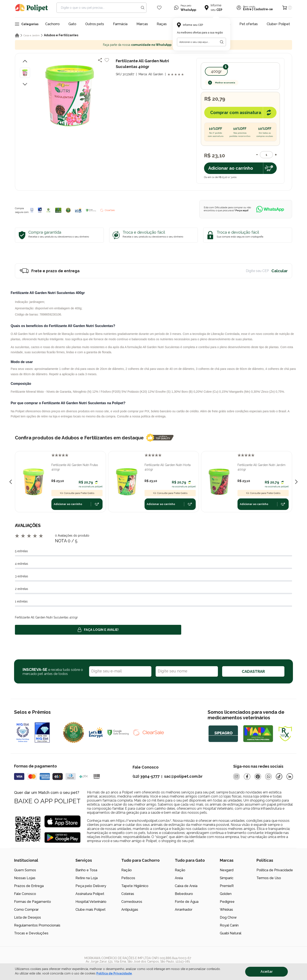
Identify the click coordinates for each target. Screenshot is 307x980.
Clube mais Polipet (91, 910)
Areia (179, 878)
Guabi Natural (231, 933)
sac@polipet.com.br (183, 776)
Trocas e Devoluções (31, 933)
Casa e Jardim (32, 35)
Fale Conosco (25, 894)
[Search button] (143, 8)
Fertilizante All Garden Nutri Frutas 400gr (75, 467)
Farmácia (120, 24)
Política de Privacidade (275, 870)
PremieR (227, 886)
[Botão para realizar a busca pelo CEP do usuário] (222, 42)
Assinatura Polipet (90, 894)
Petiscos (128, 878)
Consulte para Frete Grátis (77, 493)
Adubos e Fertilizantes (61, 35)
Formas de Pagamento (33, 902)
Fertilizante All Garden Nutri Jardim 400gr (261, 467)
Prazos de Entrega (29, 886)
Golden (226, 894)
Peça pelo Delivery (91, 886)
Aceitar (267, 972)
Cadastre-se (263, 9)
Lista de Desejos (28, 917)
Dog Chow (228, 917)
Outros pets (95, 24)
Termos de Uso (269, 878)
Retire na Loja (87, 878)
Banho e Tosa (86, 870)
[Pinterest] (258, 777)
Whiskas (226, 910)
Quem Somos (25, 870)
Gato (72, 24)
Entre (247, 9)
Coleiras (128, 894)
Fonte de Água (187, 902)
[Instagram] (236, 777)
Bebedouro (184, 894)
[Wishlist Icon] (159, 8)
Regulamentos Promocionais (37, 925)
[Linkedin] (290, 777)
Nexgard (227, 870)
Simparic (227, 878)
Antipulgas (130, 910)
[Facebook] (247, 777)
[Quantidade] (266, 155)
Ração (127, 870)
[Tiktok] (279, 777)
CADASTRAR (253, 671)
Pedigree (227, 902)
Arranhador (184, 910)
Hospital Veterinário (91, 902)
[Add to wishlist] (107, 60)
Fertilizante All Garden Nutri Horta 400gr (168, 467)
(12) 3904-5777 (146, 776)
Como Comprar (26, 910)
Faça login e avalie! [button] (98, 630)
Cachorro (52, 24)
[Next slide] (296, 482)
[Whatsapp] (268, 777)
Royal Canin (229, 925)
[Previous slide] (11, 482)
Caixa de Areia (186, 886)
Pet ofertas (249, 24)
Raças (162, 24)
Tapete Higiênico (135, 886)
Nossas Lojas (25, 878)
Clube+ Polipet (278, 24)
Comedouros (132, 902)
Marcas (142, 24)
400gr (216, 71)
